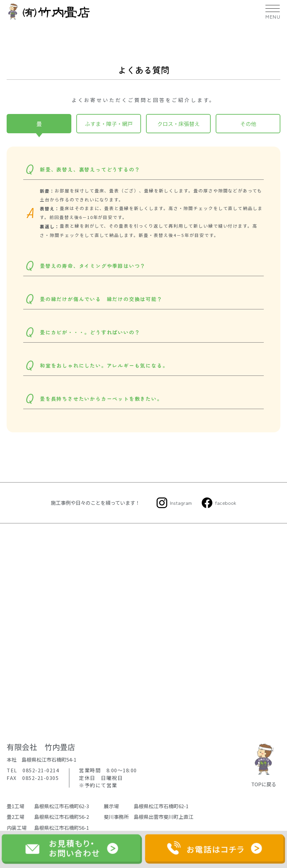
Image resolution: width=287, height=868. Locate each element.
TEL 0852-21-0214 (33, 770)
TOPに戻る (264, 765)
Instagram (181, 503)
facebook (226, 503)
